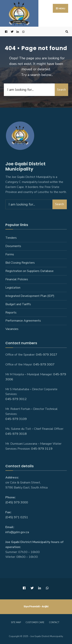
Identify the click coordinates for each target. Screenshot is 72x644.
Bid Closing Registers (20, 263)
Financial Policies (17, 279)
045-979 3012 (16, 399)
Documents (13, 246)
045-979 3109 (16, 419)
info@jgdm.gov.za (17, 532)
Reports (11, 313)
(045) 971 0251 (17, 517)
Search (61, 90)
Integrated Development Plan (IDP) (30, 296)
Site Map (16, 622)
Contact (54, 622)
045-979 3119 (42, 449)
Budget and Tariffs (18, 304)
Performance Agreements (23, 321)
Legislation (13, 288)
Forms (10, 254)
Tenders (11, 238)
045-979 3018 (16, 434)
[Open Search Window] (66, 32)
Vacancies (12, 329)
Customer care (35, 622)
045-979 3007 (44, 364)
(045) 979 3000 (17, 502)
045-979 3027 (47, 355)
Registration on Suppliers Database (29, 271)
